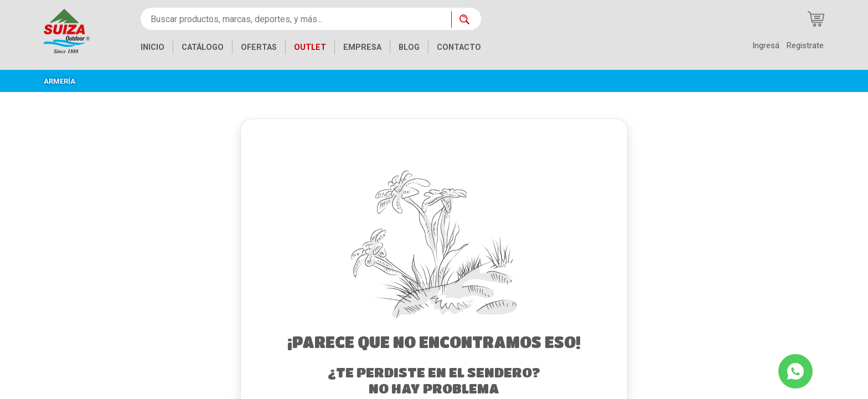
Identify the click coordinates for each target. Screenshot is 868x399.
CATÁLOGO (203, 47)
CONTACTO (459, 47)
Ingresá (766, 45)
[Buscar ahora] (466, 19)
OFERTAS (259, 47)
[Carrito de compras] (816, 19)
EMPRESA (362, 47)
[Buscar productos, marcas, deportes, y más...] (296, 19)
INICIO (153, 47)
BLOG (409, 47)
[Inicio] (67, 30)
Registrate (805, 45)
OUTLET (310, 47)
